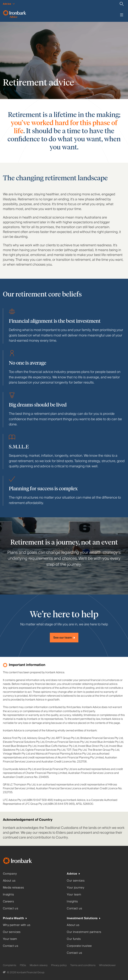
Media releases (13, 888)
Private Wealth (13, 918)
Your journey (75, 888)
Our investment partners (84, 932)
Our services (76, 881)
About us (9, 881)
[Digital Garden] (5, 972)
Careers (8, 902)
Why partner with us (17, 925)
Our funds (74, 939)
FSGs (23, 965)
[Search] (122, 4)
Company (10, 874)
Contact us (11, 908)
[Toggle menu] (122, 15)
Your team (74, 895)
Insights (8, 895)
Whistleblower (107, 965)
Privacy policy (59, 965)
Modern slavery (39, 965)
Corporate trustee (79, 946)
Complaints (10, 965)
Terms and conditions (83, 965)
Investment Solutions (82, 918)
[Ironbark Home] (22, 862)
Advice (72, 874)
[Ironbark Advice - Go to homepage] (14, 15)
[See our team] (64, 638)
